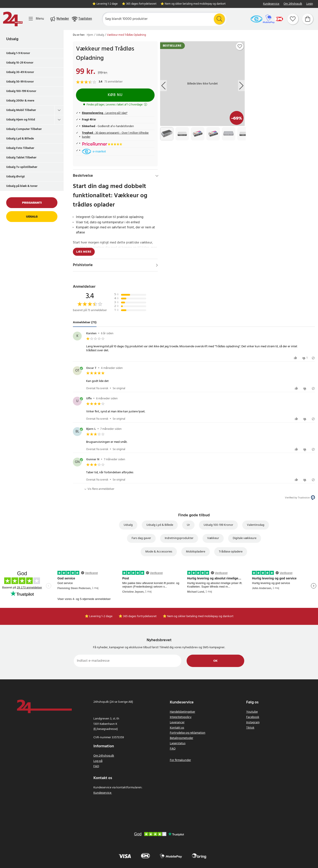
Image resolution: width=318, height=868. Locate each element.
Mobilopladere (196, 552)
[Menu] (36, 19)
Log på (98, 761)
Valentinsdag (256, 525)
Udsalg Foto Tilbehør (20, 148)
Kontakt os (177, 728)
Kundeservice (271, 4)
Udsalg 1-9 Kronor (18, 53)
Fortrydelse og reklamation (188, 733)
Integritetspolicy (181, 717)
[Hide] (157, 176)
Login (310, 4)
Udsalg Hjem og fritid (21, 120)
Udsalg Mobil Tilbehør (21, 110)
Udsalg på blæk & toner (22, 186)
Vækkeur (213, 538)
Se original (119, 388)
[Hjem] (13, 19)
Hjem (90, 35)
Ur (188, 525)
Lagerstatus (178, 743)
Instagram (253, 722)
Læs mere (84, 252)
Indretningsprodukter (179, 538)
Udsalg (12, 39)
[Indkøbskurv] (308, 19)
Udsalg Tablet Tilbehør (21, 158)
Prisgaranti (32, 203)
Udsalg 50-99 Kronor (20, 82)
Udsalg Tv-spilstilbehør (22, 167)
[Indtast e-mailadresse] (128, 661)
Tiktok (250, 728)
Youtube (252, 712)
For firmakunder (180, 760)
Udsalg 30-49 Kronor (20, 72)
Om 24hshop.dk (293, 4)
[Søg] (164, 19)
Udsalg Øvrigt (15, 177)
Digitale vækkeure (245, 538)
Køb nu (115, 95)
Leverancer (177, 722)
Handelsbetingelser (183, 712)
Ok (215, 661)
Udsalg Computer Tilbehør (24, 129)
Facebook (253, 717)
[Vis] (157, 265)
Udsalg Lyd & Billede (20, 139)
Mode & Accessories (159, 552)
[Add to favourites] (240, 46)
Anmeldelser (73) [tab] (85, 322)
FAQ (96, 766)
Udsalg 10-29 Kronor (20, 63)
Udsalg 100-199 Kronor (21, 91)
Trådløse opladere (231, 552)
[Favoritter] (293, 19)
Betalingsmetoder (182, 738)
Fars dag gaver (141, 538)
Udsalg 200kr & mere (20, 101)
